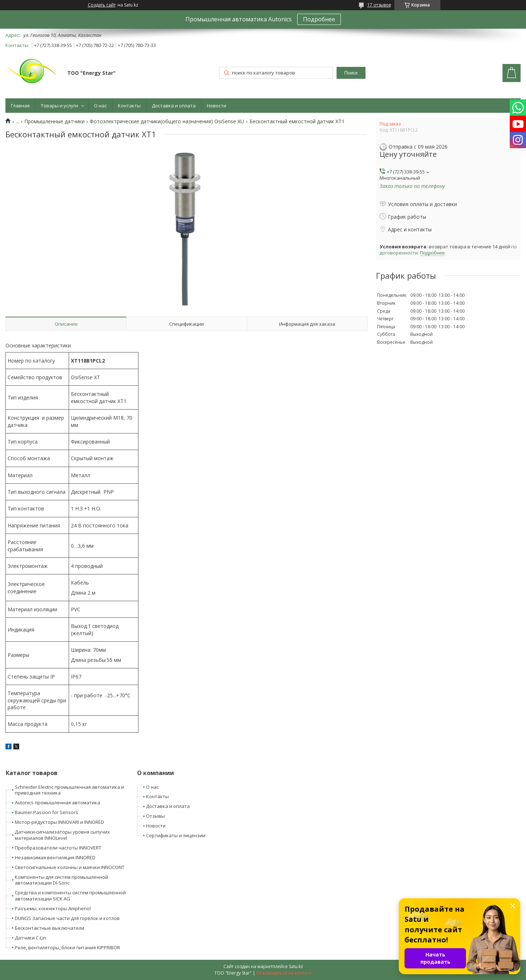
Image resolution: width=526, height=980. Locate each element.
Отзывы (155, 816)
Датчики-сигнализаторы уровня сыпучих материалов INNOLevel (62, 835)
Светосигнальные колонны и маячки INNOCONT (70, 867)
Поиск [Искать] (351, 73)
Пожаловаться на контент (284, 973)
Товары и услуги (59, 106)
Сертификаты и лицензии (176, 835)
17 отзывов (379, 5)
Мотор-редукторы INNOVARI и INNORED (59, 822)
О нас (100, 106)
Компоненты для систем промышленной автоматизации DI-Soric (61, 880)
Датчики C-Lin (31, 938)
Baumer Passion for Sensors (46, 812)
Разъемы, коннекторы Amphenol (53, 908)
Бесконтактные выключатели (50, 928)
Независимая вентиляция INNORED (55, 857)
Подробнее (319, 19)
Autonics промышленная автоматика (57, 803)
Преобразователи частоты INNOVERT (58, 848)
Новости (217, 106)
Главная (20, 106)
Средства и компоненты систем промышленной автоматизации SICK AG (70, 896)
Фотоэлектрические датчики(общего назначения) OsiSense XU (167, 121)
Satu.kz (296, 966)
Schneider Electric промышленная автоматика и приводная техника (69, 790)
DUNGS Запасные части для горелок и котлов (67, 918)
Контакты (129, 106)
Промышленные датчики (54, 121)
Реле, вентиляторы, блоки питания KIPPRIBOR (67, 947)
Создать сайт (102, 5)
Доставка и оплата (174, 106)
